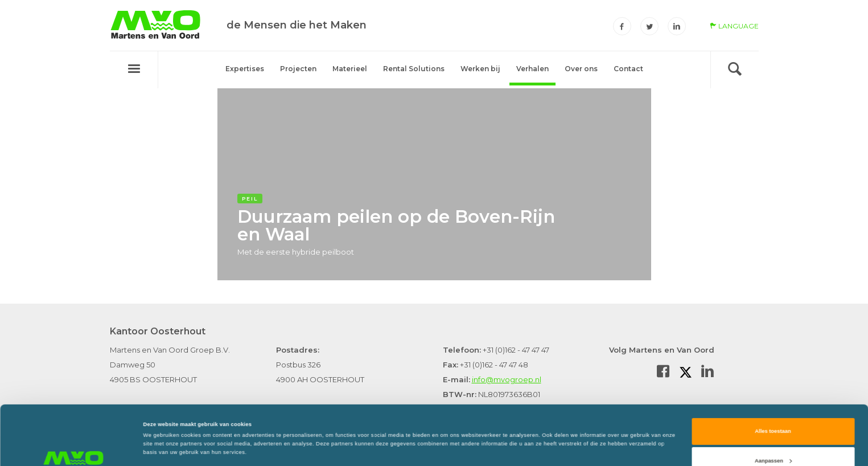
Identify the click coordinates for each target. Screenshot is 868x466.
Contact (628, 69)
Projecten (298, 69)
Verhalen (532, 69)
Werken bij (480, 69)
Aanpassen (773, 410)
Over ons (581, 69)
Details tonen (161, 422)
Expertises (245, 69)
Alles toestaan (773, 381)
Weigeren (773, 439)
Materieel (350, 69)
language (734, 26)
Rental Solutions (414, 69)
